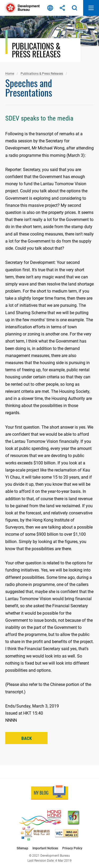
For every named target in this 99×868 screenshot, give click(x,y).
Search (74, 8)
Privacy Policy (72, 848)
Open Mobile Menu (91, 8)
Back (27, 738)
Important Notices (45, 848)
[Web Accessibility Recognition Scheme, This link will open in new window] (35, 833)
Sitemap (22, 848)
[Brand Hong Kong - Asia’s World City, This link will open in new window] (40, 818)
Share (62, 8)
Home (10, 74)
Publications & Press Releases (42, 74)
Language (50, 8)
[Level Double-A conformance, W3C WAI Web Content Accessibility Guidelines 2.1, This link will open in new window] (67, 833)
